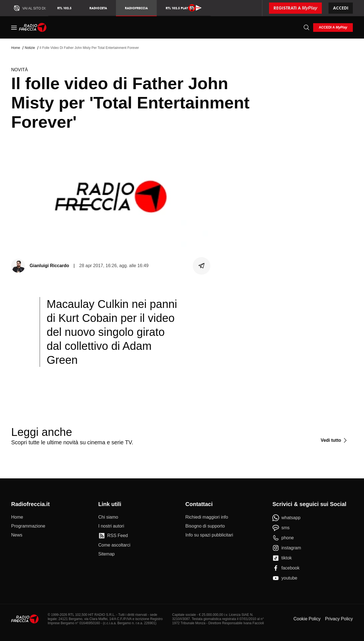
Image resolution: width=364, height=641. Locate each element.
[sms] (281, 528)
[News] (17, 535)
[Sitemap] (107, 554)
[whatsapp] (286, 518)
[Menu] (14, 27)
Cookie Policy (307, 619)
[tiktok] (282, 558)
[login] (333, 28)
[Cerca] (306, 27)
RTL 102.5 (64, 8)
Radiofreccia (136, 8)
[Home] (33, 27)
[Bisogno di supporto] (205, 526)
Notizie (30, 48)
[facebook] (286, 568)
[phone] (283, 538)
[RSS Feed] (113, 536)
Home (16, 48)
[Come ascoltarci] (114, 545)
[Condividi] (202, 266)
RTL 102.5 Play (184, 8)
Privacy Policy (339, 619)
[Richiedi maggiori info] (207, 517)
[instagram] (287, 548)
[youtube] (285, 578)
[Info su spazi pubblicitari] (209, 535)
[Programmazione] (28, 526)
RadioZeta (98, 8)
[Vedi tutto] (335, 440)
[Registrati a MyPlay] (295, 8)
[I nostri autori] (111, 526)
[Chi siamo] (108, 517)
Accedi (341, 8)
